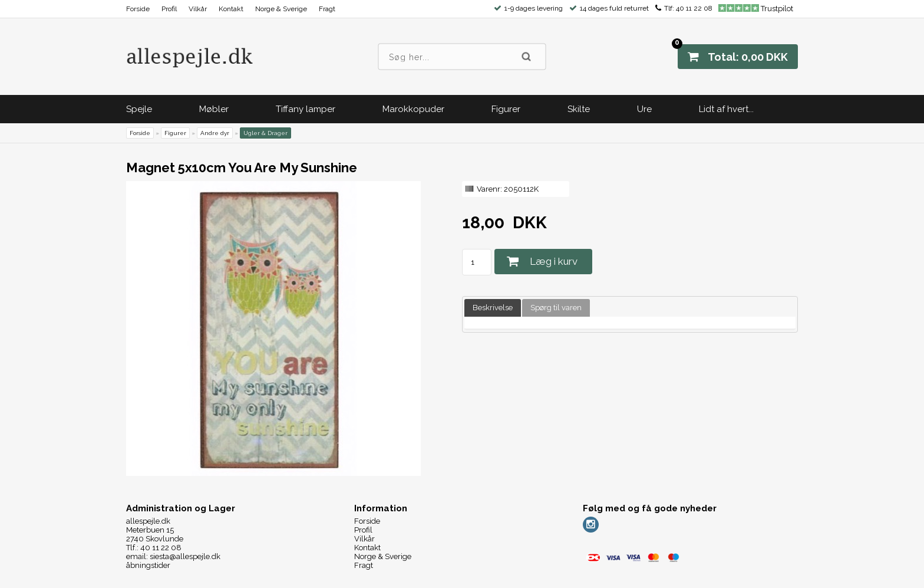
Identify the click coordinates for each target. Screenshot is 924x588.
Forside (138, 9)
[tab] (493, 308)
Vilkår (198, 9)
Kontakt (231, 9)
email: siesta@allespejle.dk (173, 556)
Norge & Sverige (281, 9)
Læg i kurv (554, 261)
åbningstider (148, 565)
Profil (169, 9)
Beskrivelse (493, 308)
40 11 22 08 (694, 8)
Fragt (327, 9)
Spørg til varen (556, 308)
